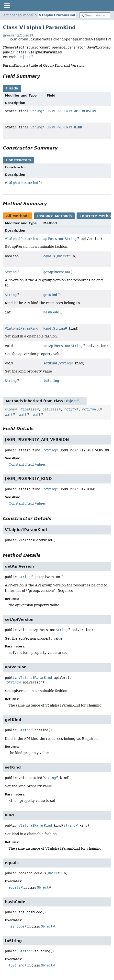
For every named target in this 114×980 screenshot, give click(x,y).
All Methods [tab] (18, 216)
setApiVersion (56, 346)
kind (47, 328)
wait (9, 415)
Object (24, 57)
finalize (29, 409)
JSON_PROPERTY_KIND (64, 127)
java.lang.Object (17, 35)
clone (10, 409)
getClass (50, 409)
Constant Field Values (27, 464)
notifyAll (91, 409)
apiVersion (53, 239)
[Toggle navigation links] (7, 5)
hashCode (51, 312)
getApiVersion (56, 272)
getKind (50, 295)
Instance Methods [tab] (54, 216)
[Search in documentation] (95, 15)
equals (49, 256)
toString (51, 381)
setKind (50, 363)
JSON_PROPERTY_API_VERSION (71, 111)
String (36, 111)
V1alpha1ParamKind (57, 15)
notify (70, 409)
